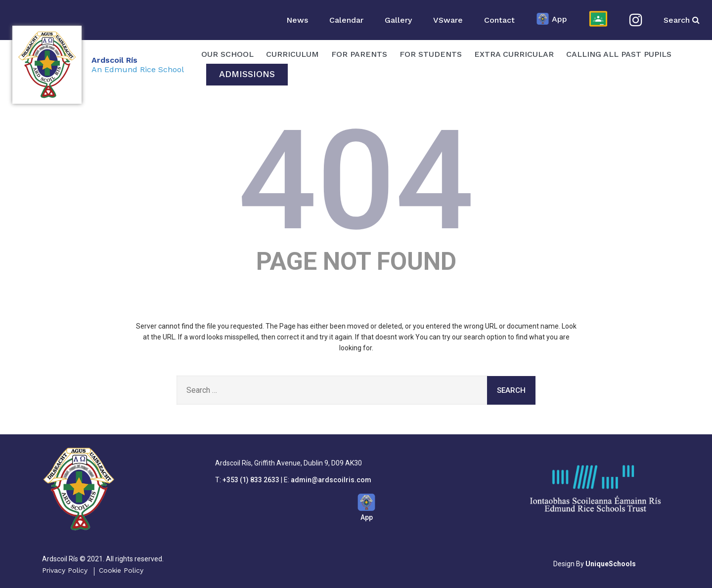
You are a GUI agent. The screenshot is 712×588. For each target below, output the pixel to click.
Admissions (247, 74)
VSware (448, 20)
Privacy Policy (65, 570)
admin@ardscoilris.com (331, 480)
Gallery (398, 20)
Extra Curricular (514, 54)
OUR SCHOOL (227, 54)
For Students (431, 54)
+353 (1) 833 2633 (251, 480)
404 (356, 181)
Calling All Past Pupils (619, 54)
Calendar (346, 20)
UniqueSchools (611, 564)
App (552, 20)
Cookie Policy (121, 570)
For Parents (359, 54)
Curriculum (292, 54)
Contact (499, 20)
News (297, 20)
